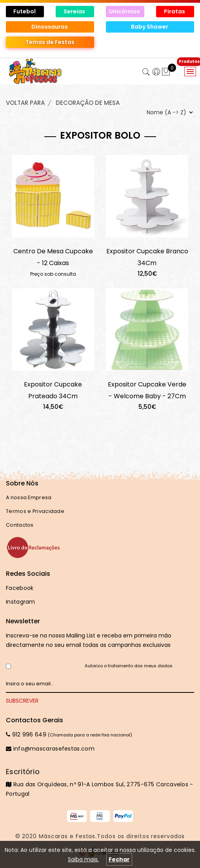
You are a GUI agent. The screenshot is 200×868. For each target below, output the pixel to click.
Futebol (25, 11)
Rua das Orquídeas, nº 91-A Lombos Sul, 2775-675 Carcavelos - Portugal (100, 782)
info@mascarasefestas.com (50, 749)
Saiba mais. (83, 859)
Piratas (175, 11)
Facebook (20, 588)
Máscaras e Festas (67, 836)
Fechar (119, 859)
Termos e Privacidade (35, 511)
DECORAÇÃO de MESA (88, 103)
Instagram (21, 602)
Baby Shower (150, 27)
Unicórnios (125, 11)
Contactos (20, 525)
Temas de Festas (50, 42)
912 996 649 (26, 734)
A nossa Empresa (29, 497)
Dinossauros (50, 27)
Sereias (75, 11)
